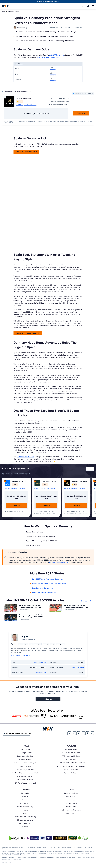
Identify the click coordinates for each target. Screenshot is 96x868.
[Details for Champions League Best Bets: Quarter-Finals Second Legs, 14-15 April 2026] (11, 618)
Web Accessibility (25, 823)
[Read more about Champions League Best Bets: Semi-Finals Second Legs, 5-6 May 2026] (32, 606)
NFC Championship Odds (71, 753)
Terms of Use (71, 800)
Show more (86, 601)
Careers (25, 810)
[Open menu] (93, 6)
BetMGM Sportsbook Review (26, 105)
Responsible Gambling (25, 807)
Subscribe (48, 699)
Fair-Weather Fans (25, 759)
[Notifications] (82, 6)
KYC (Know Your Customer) (71, 810)
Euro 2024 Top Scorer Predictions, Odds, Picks (49, 584)
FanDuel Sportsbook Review (15, 489)
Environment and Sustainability (25, 817)
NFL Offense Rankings (25, 776)
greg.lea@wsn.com (40, 662)
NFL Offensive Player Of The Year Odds (71, 763)
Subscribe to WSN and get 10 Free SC (49, 1)
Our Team (25, 800)
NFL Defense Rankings (25, 780)
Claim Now (16, 505)
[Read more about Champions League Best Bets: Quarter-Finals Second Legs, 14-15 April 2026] (32, 616)
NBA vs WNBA (25, 749)
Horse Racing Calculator (25, 770)
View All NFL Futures (71, 773)
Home (4, 12)
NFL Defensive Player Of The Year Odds (71, 766)
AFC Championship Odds (71, 756)
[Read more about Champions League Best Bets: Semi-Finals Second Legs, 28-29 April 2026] (77, 606)
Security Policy (71, 813)
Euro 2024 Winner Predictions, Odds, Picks (48, 579)
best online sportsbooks (25, 457)
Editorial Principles (71, 793)
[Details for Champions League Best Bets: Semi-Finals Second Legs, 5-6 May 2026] (11, 608)
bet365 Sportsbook (78, 667)
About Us (25, 796)
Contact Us (25, 793)
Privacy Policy (71, 796)
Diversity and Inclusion (25, 820)
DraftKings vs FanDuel (25, 756)
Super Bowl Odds (71, 749)
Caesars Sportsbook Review (45, 489)
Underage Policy (71, 803)
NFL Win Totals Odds (71, 770)
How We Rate (25, 803)
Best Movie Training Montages (25, 763)
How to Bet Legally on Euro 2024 (44, 593)
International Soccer (13, 12)
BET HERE (53, 69)
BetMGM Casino (41, 673)
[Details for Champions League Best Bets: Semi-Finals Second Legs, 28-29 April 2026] (56, 608)
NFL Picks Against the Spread (25, 783)
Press (25, 813)
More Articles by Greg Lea (20, 655)
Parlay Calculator (25, 766)
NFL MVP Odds (71, 759)
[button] (93, 6)
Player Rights (71, 807)
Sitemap (25, 827)
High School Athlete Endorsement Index (25, 773)
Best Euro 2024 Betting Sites (43, 588)
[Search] (88, 6)
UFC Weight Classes (25, 753)
